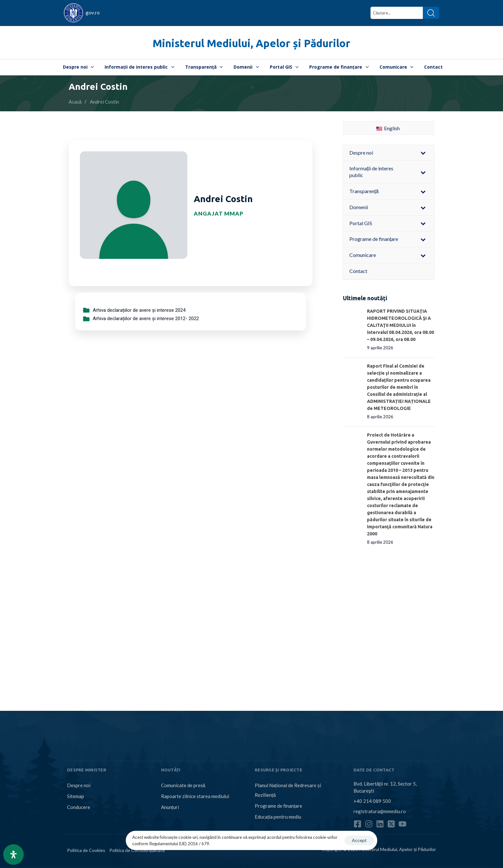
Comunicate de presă (183, 785)
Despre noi (78, 67)
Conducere (79, 807)
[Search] (431, 13)
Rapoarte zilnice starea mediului (195, 796)
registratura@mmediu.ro (380, 811)
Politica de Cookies (86, 850)
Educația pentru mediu (278, 817)
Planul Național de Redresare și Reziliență (288, 790)
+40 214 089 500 (372, 801)
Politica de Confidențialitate (137, 850)
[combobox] (397, 13)
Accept (359, 840)
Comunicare (396, 67)
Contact (433, 67)
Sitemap (76, 796)
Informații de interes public (139, 67)
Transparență (204, 67)
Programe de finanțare (339, 67)
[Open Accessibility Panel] (13, 855)
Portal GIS (284, 67)
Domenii (246, 67)
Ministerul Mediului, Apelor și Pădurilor (251, 43)
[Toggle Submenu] (423, 153)
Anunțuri (170, 807)
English (388, 128)
